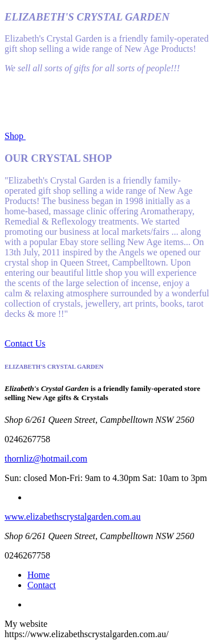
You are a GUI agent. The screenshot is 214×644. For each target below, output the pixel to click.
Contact (42, 585)
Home (39, 575)
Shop (15, 136)
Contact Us (25, 343)
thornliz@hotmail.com (46, 458)
